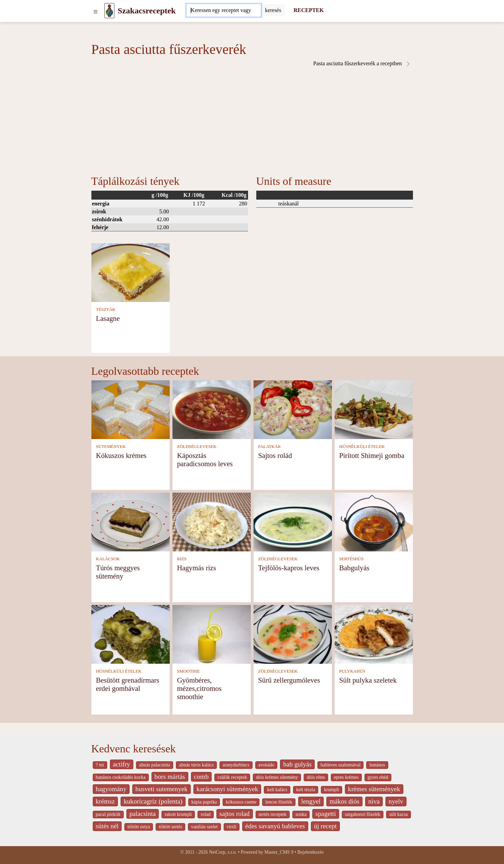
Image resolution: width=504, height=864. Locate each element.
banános (377, 765)
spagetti (326, 814)
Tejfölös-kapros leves (289, 568)
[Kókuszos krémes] (131, 409)
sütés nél (107, 826)
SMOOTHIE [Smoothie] (188, 671)
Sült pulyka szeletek (368, 680)
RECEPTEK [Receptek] (309, 10)
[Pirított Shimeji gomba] (374, 409)
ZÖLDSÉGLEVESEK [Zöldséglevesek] (197, 447)
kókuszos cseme (241, 802)
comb (201, 777)
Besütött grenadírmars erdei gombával (127, 684)
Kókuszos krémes (121, 455)
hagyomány (111, 789)
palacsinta (143, 814)
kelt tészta (306, 790)
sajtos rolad (235, 814)
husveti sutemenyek (161, 789)
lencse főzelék (279, 802)
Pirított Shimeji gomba (372, 455)
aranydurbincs (236, 765)
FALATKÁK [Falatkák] (270, 447)
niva (374, 801)
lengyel (311, 801)
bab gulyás (297, 764)
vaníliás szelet (204, 827)
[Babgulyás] (374, 521)
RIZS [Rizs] (182, 559)
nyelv (396, 801)
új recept (326, 826)
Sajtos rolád (275, 455)
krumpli (332, 790)
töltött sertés (170, 827)
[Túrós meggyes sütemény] (131, 521)
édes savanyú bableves (275, 826)
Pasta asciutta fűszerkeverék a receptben (362, 64)
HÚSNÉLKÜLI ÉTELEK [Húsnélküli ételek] (362, 447)
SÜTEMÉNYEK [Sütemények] (111, 447)
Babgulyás (354, 568)
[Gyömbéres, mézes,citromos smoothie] (212, 634)
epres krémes (346, 777)
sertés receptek (273, 814)
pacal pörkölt (108, 814)
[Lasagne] (131, 272)
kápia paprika (204, 802)
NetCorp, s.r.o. (223, 852)
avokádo (266, 765)
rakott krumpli (178, 814)
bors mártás (170, 777)
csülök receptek (232, 777)
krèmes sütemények (374, 789)
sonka (301, 814)
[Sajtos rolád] (293, 409)
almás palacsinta (155, 765)
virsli (232, 827)
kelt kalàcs (277, 790)
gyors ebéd (378, 777)
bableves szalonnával (340, 765)
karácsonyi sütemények (227, 789)
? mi (100, 765)
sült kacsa (399, 814)
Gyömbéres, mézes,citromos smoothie (199, 688)
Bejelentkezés (311, 852)
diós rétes (316, 777)
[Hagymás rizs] (212, 521)
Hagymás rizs (197, 568)
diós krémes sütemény (277, 777)
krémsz (105, 801)
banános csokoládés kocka (121, 777)
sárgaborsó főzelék (363, 814)
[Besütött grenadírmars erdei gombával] (131, 634)
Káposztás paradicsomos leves (205, 459)
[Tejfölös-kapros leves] (293, 521)
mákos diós (344, 801)
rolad (205, 814)
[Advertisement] (252, 118)
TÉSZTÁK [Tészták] (106, 310)
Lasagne (108, 318)
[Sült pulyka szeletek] (374, 634)
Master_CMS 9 (279, 852)
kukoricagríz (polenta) (153, 801)
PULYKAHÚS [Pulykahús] (352, 671)
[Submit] (273, 10)
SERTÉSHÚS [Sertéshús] (351, 559)
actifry (122, 764)
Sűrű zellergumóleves (289, 680)
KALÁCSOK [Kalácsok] (108, 559)
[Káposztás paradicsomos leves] (212, 409)
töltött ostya (139, 827)
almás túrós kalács (196, 765)
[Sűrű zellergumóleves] (293, 634)
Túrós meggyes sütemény (118, 572)
